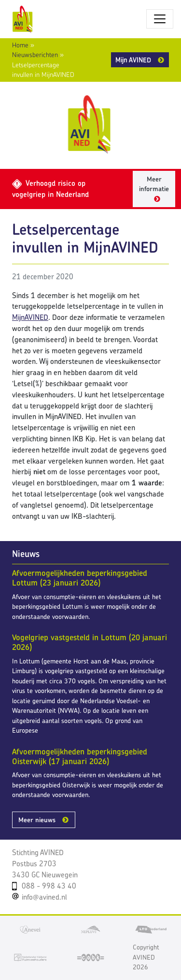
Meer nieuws (37, 820)
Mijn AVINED (133, 60)
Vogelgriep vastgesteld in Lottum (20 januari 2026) (90, 642)
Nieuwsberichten (35, 55)
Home (20, 45)
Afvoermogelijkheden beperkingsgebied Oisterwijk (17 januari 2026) (80, 756)
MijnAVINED (30, 317)
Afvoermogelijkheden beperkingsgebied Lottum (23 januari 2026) (80, 578)
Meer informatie (154, 184)
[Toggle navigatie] (160, 19)
